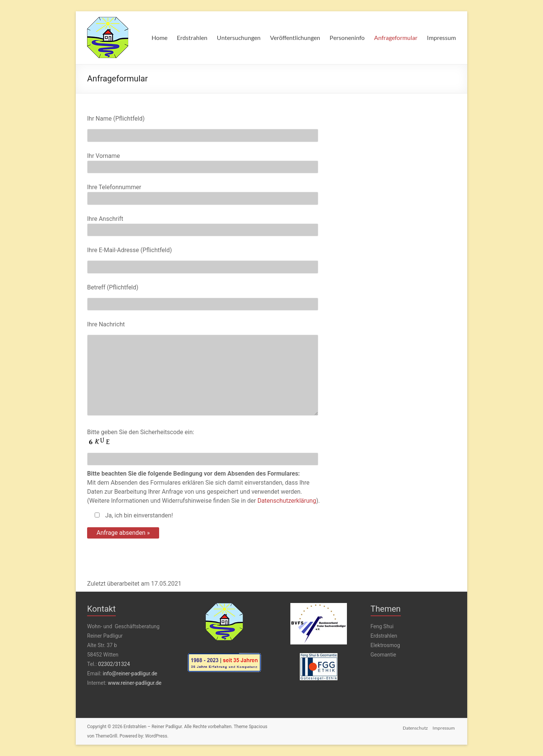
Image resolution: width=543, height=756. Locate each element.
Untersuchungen (239, 37)
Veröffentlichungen (295, 37)
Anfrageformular (396, 37)
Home (160, 37)
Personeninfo (347, 37)
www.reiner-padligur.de (135, 683)
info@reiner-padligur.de (130, 673)
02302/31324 (114, 664)
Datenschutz (415, 727)
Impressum (441, 37)
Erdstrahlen (192, 37)
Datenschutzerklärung (287, 501)
